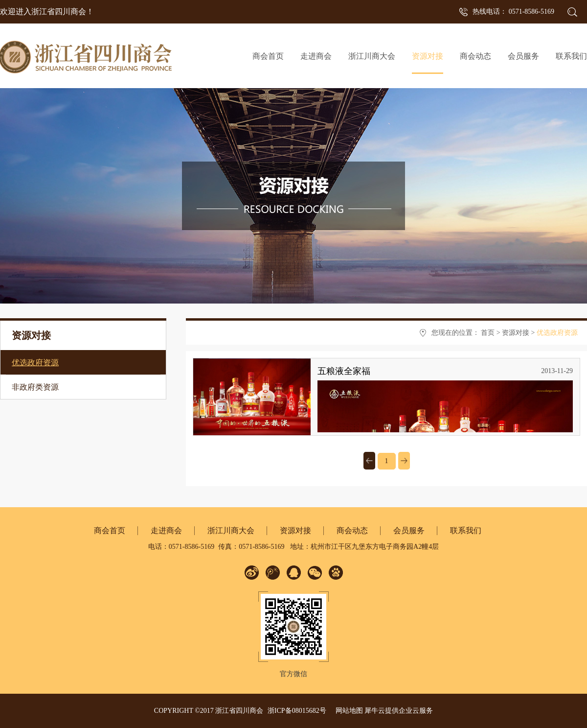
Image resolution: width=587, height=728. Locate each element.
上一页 (369, 461)
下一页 (404, 461)
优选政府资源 (557, 333)
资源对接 (516, 333)
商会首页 (268, 56)
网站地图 (348, 711)
